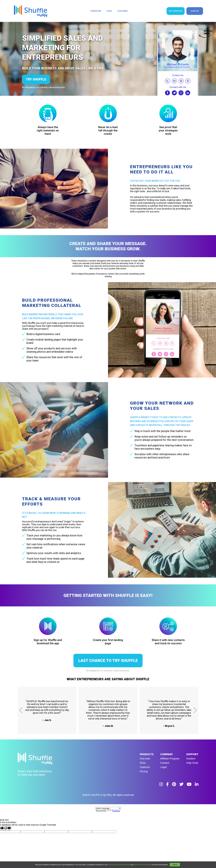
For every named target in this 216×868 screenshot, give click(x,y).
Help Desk (192, 763)
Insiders (191, 759)
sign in (195, 11)
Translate (114, 811)
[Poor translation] (8, 828)
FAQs (143, 763)
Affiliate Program (170, 759)
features (123, 11)
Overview (145, 759)
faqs (109, 11)
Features (145, 767)
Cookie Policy (113, 865)
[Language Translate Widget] (108, 808)
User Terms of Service (142, 865)
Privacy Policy (125, 865)
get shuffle (176, 11)
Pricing (144, 771)
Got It (175, 865)
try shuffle (36, 79)
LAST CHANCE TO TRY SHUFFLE (108, 661)
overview (96, 11)
